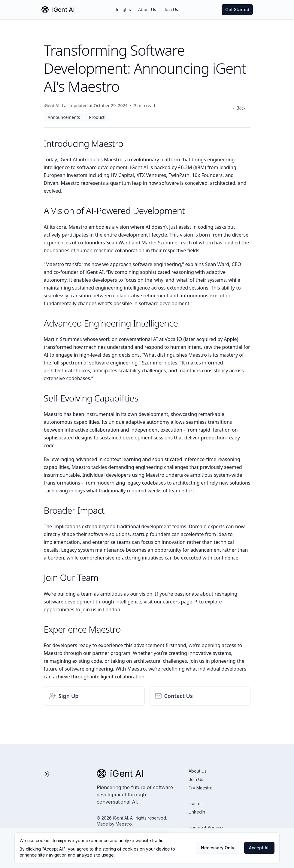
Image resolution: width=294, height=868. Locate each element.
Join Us (171, 9)
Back (241, 108)
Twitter (195, 803)
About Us (147, 9)
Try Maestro (201, 788)
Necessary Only (218, 848)
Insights (124, 9)
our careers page (176, 602)
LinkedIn (197, 812)
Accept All (259, 848)
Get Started (237, 9)
